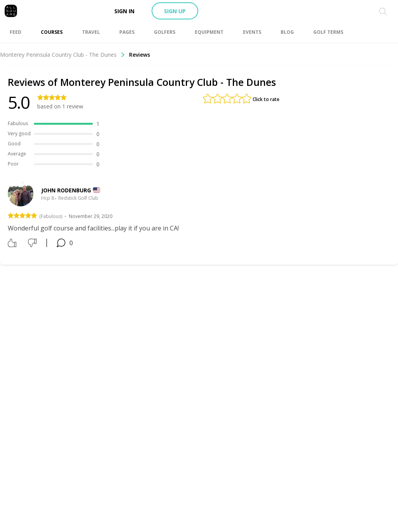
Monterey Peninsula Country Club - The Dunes (63, 55)
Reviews (140, 55)
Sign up (175, 11)
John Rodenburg (66, 190)
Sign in (124, 11)
